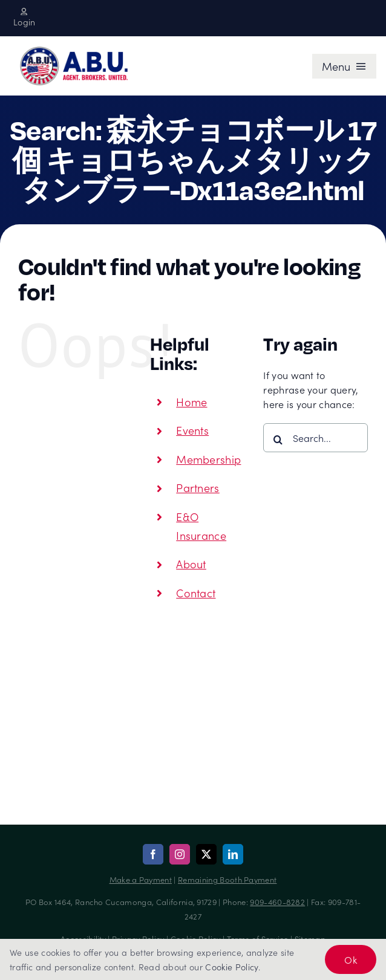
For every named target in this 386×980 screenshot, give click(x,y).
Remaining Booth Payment (227, 879)
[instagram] (180, 854)
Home (191, 402)
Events (192, 430)
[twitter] (206, 854)
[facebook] (153, 854)
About (191, 564)
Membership (208, 459)
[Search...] (316, 438)
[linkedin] (233, 854)
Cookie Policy (231, 967)
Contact (196, 593)
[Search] (278, 440)
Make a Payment (141, 879)
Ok (351, 959)
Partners (198, 488)
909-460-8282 (277, 902)
